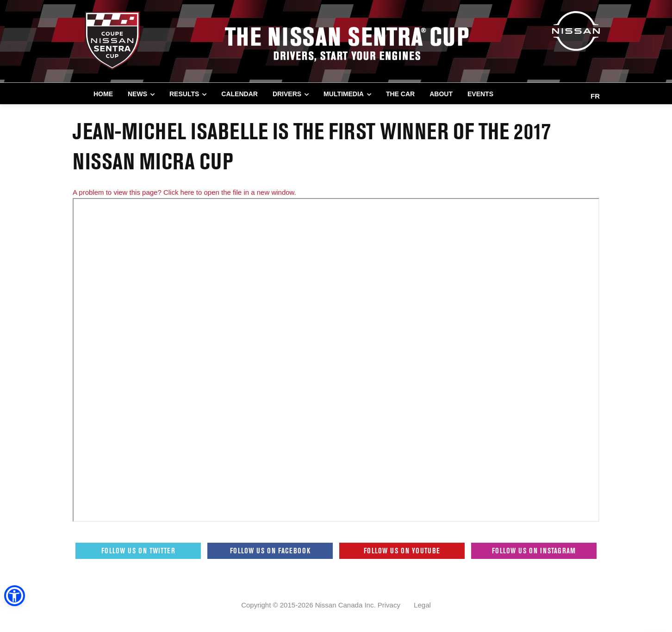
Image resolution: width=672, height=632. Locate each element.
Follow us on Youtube (402, 551)
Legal (422, 605)
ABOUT (441, 94)
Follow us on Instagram (534, 551)
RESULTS (184, 94)
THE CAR (400, 94)
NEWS (137, 94)
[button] (14, 597)
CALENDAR (240, 94)
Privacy (389, 605)
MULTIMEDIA (344, 94)
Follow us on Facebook (270, 551)
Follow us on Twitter (138, 551)
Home (103, 94)
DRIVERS (287, 94)
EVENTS (480, 94)
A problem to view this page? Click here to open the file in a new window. (184, 192)
